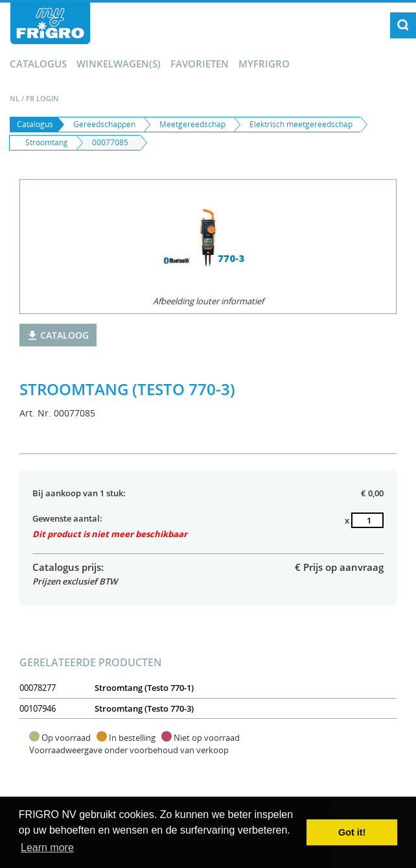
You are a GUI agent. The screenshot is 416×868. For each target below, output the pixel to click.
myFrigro (264, 64)
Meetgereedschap (192, 124)
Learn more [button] (47, 848)
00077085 (110, 142)
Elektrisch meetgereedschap (301, 124)
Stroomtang (47, 142)
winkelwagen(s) (119, 64)
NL (15, 98)
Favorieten (200, 64)
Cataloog (58, 335)
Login (48, 98)
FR (30, 98)
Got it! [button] (352, 832)
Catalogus (38, 64)
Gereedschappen (104, 124)
